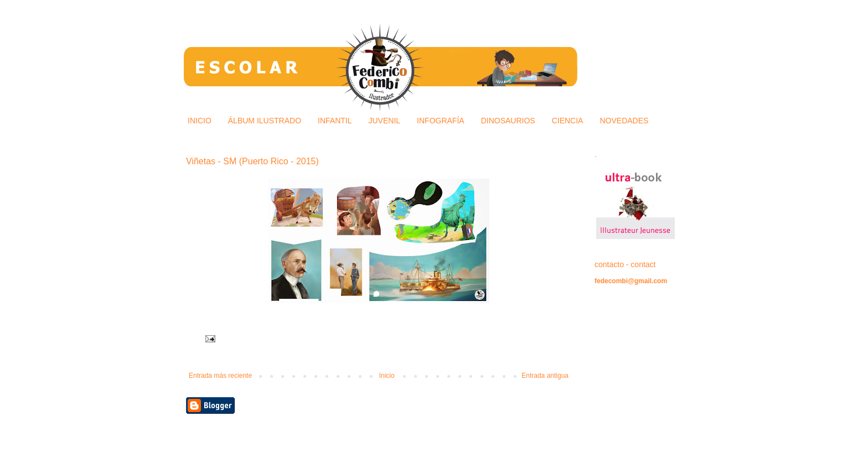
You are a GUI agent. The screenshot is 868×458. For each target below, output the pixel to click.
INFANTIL (335, 121)
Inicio (387, 376)
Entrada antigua (545, 376)
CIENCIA (568, 121)
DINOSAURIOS (508, 121)
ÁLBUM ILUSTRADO (265, 121)
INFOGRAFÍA (441, 121)
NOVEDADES (624, 121)
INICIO (200, 121)
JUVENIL (385, 121)
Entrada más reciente (220, 376)
